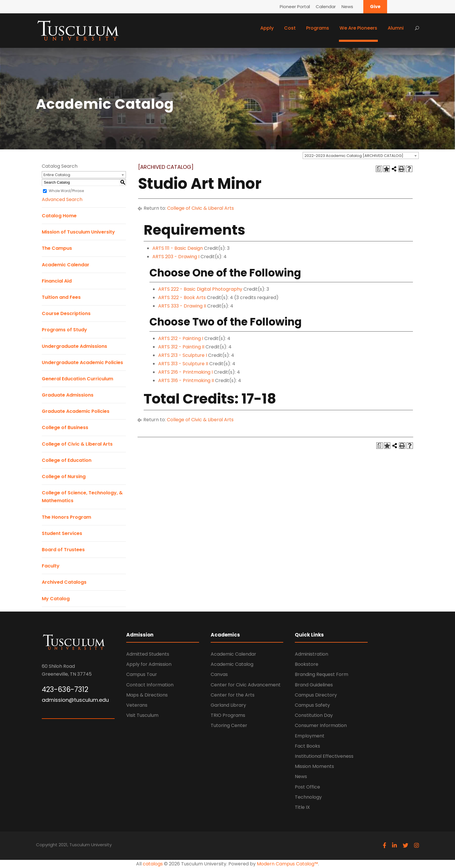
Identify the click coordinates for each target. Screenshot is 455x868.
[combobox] (361, 155)
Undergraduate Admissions (74, 346)
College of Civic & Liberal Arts (77, 444)
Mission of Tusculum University (78, 232)
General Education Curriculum (77, 379)
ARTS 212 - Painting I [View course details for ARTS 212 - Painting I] (181, 338)
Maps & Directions (147, 695)
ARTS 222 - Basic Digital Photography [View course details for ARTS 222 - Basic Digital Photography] (200, 289)
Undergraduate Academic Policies (82, 362)
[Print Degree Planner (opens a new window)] (379, 169)
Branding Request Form (322, 674)
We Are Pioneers (358, 28)
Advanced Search (62, 199)
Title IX (302, 807)
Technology (308, 797)
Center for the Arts (233, 695)
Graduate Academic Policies (76, 411)
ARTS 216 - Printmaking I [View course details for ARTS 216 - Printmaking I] (185, 372)
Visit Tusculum (142, 715)
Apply (267, 28)
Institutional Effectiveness (324, 756)
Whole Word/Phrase (66, 191)
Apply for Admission (149, 664)
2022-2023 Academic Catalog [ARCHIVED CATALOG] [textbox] (354, 156)
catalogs (153, 864)
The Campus (57, 248)
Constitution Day (314, 715)
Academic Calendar (66, 265)
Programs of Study (64, 330)
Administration (312, 654)
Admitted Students (148, 654)
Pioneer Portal (295, 7)
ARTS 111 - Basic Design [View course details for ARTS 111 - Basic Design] (178, 248)
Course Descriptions (66, 313)
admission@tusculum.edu (75, 700)
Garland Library (228, 705)
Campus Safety (312, 705)
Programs (318, 28)
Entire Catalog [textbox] (57, 175)
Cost (290, 28)
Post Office (307, 787)
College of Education (67, 460)
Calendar (326, 7)
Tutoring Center (229, 725)
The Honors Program (66, 517)
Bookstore (307, 664)
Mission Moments (314, 766)
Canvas (219, 674)
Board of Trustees (63, 550)
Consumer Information (321, 725)
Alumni (396, 28)
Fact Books (307, 746)
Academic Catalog (232, 664)
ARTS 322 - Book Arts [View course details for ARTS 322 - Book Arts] (182, 298)
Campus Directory (316, 695)
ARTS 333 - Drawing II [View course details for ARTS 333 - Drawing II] (182, 306)
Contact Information (150, 685)
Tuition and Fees (61, 297)
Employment (310, 736)
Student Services (62, 533)
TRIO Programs (228, 715)
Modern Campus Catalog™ (287, 864)
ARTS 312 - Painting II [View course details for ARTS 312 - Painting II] (181, 347)
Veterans (137, 705)
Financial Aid (57, 281)
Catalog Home (59, 216)
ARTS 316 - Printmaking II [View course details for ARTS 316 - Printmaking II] (186, 380)
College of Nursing (64, 477)
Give (375, 7)
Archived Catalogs (64, 582)
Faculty (51, 566)
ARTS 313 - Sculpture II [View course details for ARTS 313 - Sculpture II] (183, 364)
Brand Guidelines (314, 685)
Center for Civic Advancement (246, 685)
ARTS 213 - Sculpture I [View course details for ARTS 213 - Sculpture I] (183, 355)
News (347, 7)
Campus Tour (142, 674)
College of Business (65, 427)
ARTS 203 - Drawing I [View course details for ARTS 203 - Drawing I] (176, 257)
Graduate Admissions (68, 395)
